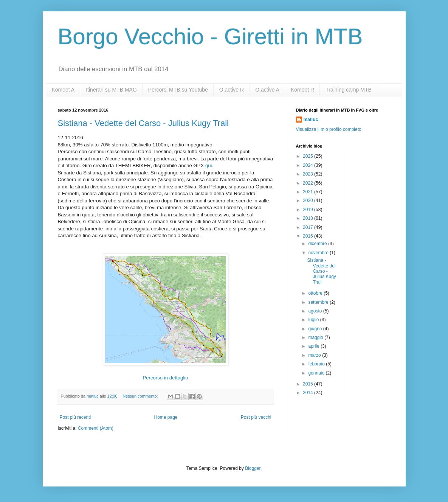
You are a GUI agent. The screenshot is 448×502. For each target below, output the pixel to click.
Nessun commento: (141, 396)
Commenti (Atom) (96, 428)
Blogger (253, 468)
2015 (308, 384)
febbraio (317, 364)
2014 (308, 393)
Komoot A (63, 90)
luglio (314, 320)
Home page (166, 417)
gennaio (317, 373)
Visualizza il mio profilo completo (329, 129)
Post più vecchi (256, 417)
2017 (308, 227)
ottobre (316, 293)
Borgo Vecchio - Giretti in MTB (210, 37)
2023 (308, 174)
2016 (308, 236)
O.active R (232, 90)
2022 (308, 183)
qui (209, 166)
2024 (308, 165)
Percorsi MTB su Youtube (178, 90)
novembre (319, 253)
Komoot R (302, 90)
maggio (316, 337)
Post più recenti (75, 417)
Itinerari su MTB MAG (111, 90)
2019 (308, 210)
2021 (308, 192)
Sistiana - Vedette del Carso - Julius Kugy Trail (143, 123)
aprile (314, 346)
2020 (308, 200)
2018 (308, 218)
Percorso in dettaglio (165, 378)
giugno (315, 329)
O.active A (267, 90)
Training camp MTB (349, 90)
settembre (319, 302)
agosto (315, 311)
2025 (308, 156)
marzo (315, 355)
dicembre (318, 244)
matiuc (311, 120)
